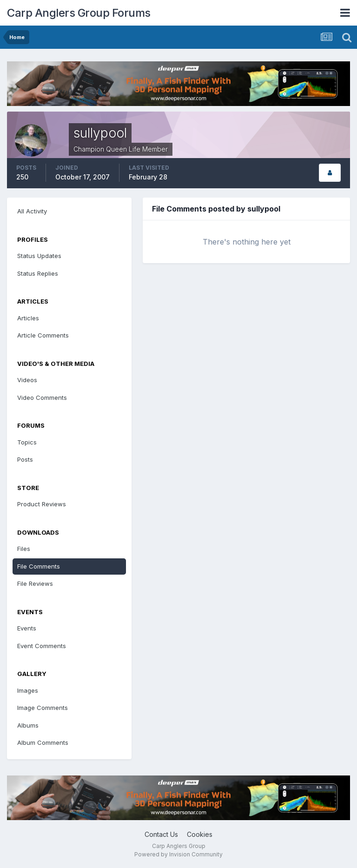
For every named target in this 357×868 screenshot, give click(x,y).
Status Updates (39, 256)
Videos (27, 380)
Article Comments (43, 335)
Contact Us (161, 834)
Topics (27, 442)
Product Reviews (42, 504)
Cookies (200, 834)
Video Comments (42, 398)
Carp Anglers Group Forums (79, 13)
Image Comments (43, 708)
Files (24, 549)
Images (28, 690)
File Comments (39, 566)
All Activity (32, 211)
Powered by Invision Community (178, 854)
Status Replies (38, 273)
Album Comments (43, 742)
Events (27, 628)
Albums (28, 725)
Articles (28, 318)
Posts (25, 459)
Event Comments (42, 646)
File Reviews (35, 583)
